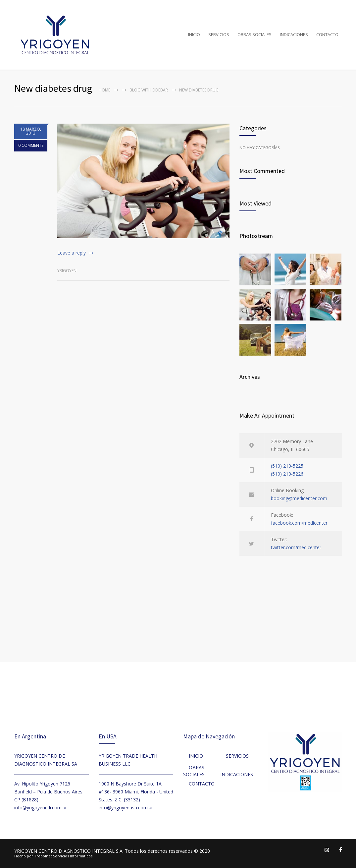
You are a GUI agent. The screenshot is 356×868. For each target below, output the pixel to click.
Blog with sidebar (149, 90)
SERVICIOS (219, 34)
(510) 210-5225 (287, 466)
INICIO (194, 34)
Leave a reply (72, 253)
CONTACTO (327, 34)
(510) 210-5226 (287, 474)
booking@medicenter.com (299, 498)
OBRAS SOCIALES (254, 34)
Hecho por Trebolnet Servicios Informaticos (53, 856)
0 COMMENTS (31, 146)
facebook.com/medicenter (299, 523)
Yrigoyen (67, 271)
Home (104, 90)
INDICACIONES (294, 34)
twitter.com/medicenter (296, 547)
